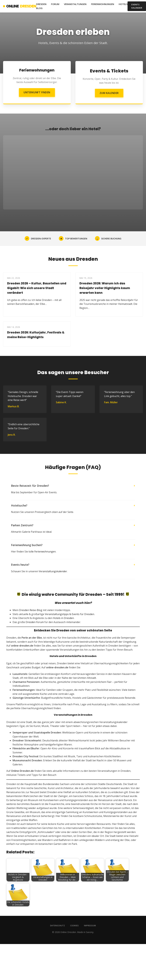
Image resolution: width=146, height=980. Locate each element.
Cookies (74, 925)
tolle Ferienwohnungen (42, 552)
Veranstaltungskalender (53, 571)
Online (20, 6)
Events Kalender (137, 6)
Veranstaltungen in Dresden (73, 715)
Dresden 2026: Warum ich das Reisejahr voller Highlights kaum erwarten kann (105, 288)
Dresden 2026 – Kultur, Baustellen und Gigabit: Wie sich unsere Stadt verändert (37, 288)
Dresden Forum (35, 622)
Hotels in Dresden (63, 618)
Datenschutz (57, 925)
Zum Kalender (109, 93)
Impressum (90, 925)
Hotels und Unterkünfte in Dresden (73, 656)
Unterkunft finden (37, 92)
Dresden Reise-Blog (31, 610)
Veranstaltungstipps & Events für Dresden (70, 614)
